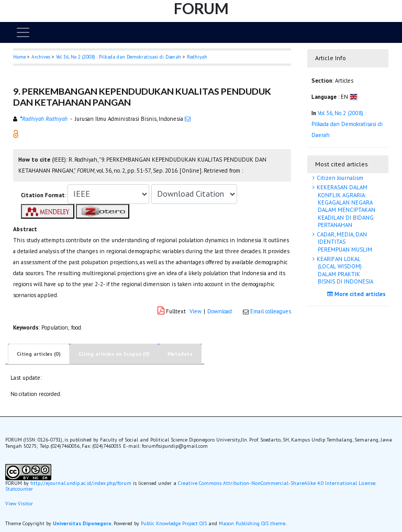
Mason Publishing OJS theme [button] (252, 523)
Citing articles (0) (39, 354)
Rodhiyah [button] (197, 57)
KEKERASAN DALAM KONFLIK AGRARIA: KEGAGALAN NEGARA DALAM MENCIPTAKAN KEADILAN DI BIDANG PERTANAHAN (345, 206)
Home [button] (19, 57)
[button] (16, 133)
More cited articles (358, 294)
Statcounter (19, 489)
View (196, 311)
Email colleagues (271, 311)
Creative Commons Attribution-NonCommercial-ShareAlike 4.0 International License (277, 483)
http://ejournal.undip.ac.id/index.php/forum (81, 483)
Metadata (180, 354)
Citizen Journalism (339, 178)
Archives (41, 57)
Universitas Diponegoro (82, 523)
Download (220, 311)
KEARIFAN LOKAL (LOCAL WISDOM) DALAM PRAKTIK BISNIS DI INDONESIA (344, 270)
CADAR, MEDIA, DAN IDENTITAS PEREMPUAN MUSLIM (344, 242)
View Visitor (19, 503)
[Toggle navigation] (23, 32)
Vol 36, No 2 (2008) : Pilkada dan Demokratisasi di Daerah (119, 57)
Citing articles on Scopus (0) (114, 354)
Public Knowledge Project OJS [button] (174, 523)
